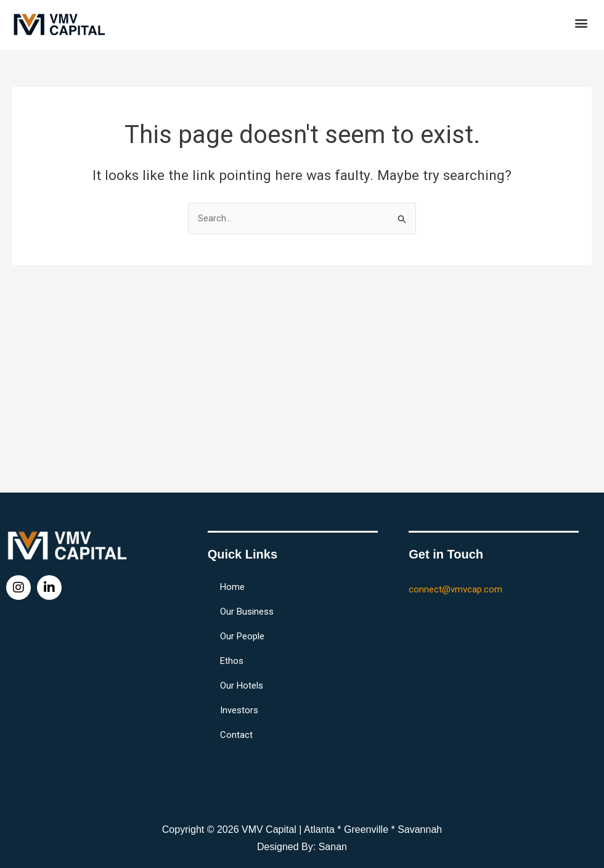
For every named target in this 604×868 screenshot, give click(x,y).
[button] (582, 23)
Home (232, 587)
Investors (239, 710)
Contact (236, 735)
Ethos (232, 661)
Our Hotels (242, 686)
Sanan (333, 847)
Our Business (247, 612)
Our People (242, 636)
